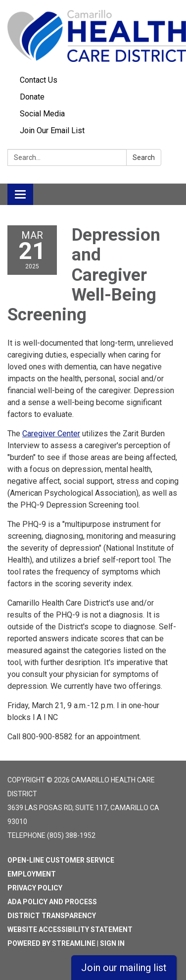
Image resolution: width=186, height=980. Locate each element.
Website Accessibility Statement (70, 929)
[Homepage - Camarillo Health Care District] (93, 36)
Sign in (112, 943)
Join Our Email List (52, 130)
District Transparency (52, 916)
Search (144, 157)
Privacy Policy (35, 888)
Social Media (42, 114)
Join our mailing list (124, 968)
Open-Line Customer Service (61, 860)
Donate (32, 97)
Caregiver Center (51, 434)
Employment (32, 874)
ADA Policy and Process (52, 902)
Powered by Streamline (51, 943)
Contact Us (39, 80)
